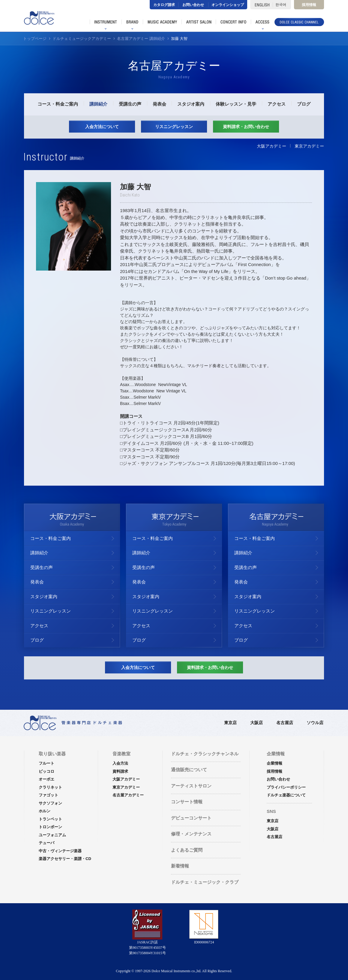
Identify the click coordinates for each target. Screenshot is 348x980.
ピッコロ (46, 771)
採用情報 (309, 5)
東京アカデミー (309, 146)
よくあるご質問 (187, 850)
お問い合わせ (193, 5)
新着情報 (180, 866)
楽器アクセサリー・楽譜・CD (65, 859)
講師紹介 (98, 104)
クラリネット (50, 787)
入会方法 (120, 763)
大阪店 (256, 723)
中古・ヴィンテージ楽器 (60, 851)
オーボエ (46, 779)
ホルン (45, 811)
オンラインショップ (228, 5)
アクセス (277, 104)
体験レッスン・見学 (236, 104)
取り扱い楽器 (52, 754)
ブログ (304, 104)
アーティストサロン (191, 786)
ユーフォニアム (52, 835)
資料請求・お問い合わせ (246, 127)
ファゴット (48, 795)
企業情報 (274, 763)
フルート (46, 763)
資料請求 (120, 771)
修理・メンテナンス (191, 834)
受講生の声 (130, 104)
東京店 (230, 723)
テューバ (46, 843)
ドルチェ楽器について (286, 795)
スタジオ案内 (191, 104)
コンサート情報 (187, 802)
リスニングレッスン (174, 127)
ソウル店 (315, 723)
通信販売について (189, 770)
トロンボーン (50, 827)
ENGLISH (261, 5)
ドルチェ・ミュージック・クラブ (205, 882)
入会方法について (102, 127)
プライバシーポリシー (286, 787)
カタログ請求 (164, 5)
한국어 (282, 5)
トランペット (50, 819)
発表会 (159, 104)
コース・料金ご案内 (58, 104)
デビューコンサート (191, 818)
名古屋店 (285, 723)
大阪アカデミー (271, 146)
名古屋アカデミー (128, 795)
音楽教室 (121, 754)
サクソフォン (50, 803)
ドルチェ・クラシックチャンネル (205, 754)
